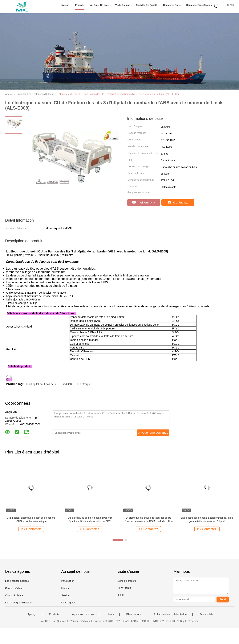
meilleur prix (144, 202)
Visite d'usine (123, 5)
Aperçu (32, 614)
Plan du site (134, 614)
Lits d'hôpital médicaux (18, 581)
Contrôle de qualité (147, 5)
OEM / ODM (124, 588)
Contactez (178, 202)
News (110, 614)
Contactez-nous (172, 5)
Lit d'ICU (67, 384)
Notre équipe (68, 603)
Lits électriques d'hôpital (18, 603)
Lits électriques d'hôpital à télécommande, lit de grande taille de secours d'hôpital (207, 519)
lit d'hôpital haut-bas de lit (41, 384)
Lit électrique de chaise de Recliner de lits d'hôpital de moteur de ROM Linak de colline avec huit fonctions (148, 520)
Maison (65, 5)
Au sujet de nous (100, 5)
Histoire (65, 588)
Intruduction (68, 581)
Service (65, 595)
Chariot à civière (14, 595)
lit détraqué (84, 384)
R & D (121, 595)
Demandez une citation (199, 5)
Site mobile (206, 614)
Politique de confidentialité (170, 614)
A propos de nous (83, 614)
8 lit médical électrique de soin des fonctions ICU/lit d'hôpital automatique (31, 519)
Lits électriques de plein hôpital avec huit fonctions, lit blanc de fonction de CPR (90, 519)
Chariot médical (14, 588)
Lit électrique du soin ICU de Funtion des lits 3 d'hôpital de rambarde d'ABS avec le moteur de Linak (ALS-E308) (117, 94)
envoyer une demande (153, 433)
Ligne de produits (127, 581)
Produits (80, 5)
